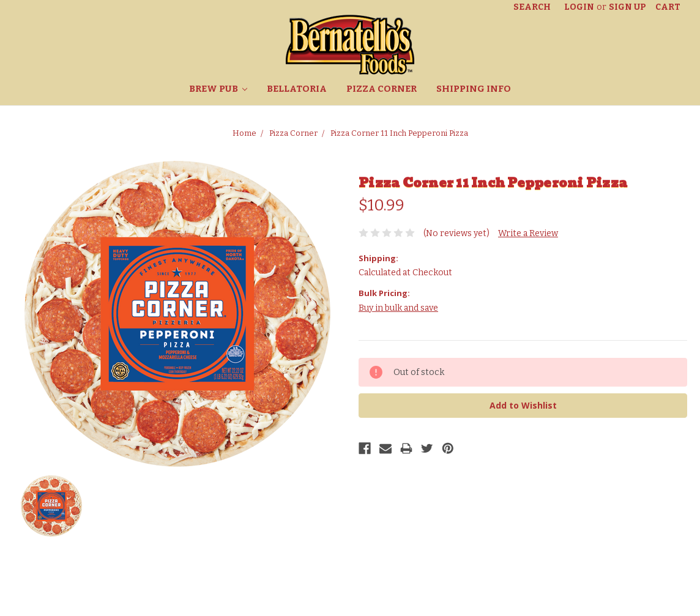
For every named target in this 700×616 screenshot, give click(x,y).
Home (244, 133)
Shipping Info (474, 89)
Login (579, 7)
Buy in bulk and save (398, 308)
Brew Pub (218, 89)
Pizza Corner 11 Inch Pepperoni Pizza (399, 133)
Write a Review (528, 233)
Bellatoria (297, 89)
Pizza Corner (382, 89)
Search (532, 7)
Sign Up (627, 7)
